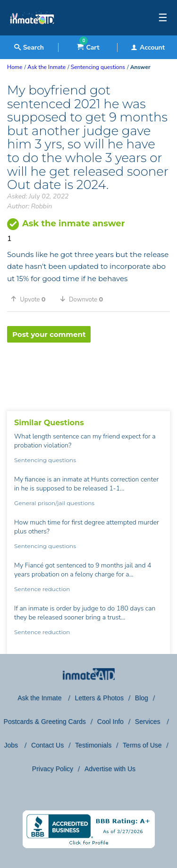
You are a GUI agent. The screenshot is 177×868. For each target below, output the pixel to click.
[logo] (32, 33)
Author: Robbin (29, 206)
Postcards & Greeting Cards (45, 722)
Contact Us (47, 745)
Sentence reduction (42, 589)
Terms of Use (142, 745)
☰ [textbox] (163, 18)
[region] (88, 373)
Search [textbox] (29, 47)
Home (15, 67)
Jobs (12, 745)
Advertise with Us (110, 769)
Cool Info (110, 722)
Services (149, 722)
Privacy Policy (53, 769)
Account (148, 47)
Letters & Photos (99, 698)
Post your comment (49, 334)
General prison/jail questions (54, 503)
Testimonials (93, 745)
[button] (32, 299)
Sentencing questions (45, 460)
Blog (142, 698)
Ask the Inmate (40, 698)
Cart (88, 47)
